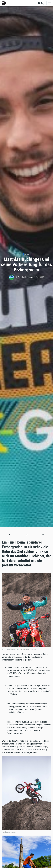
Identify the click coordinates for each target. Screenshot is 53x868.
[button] (10, 534)
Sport (27, 255)
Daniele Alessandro (25, 277)
